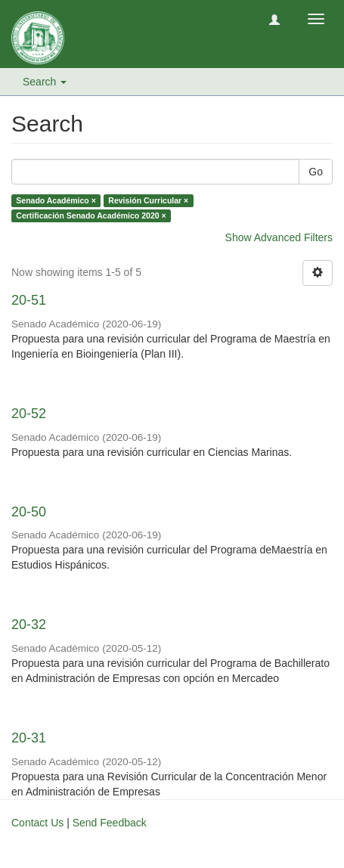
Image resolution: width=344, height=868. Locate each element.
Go (316, 172)
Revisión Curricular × (148, 200)
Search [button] (45, 82)
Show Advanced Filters (279, 237)
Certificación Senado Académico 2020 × (91, 215)
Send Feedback (110, 823)
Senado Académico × (56, 200)
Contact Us (37, 823)
